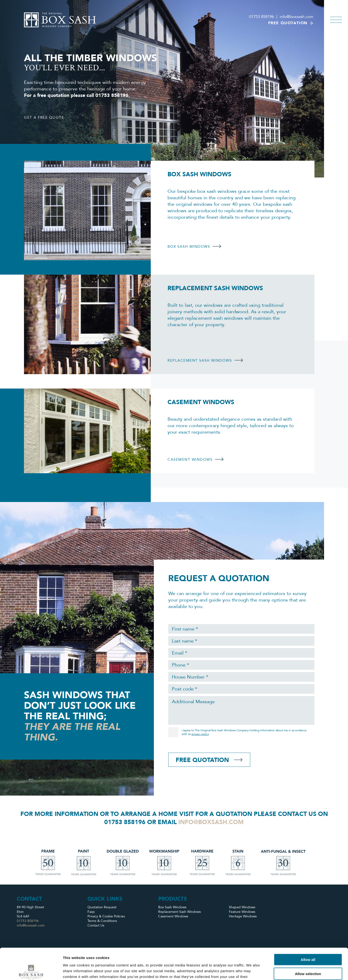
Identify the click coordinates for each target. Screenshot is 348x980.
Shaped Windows (242, 907)
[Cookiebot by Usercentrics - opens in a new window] (31, 971)
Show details (252, 971)
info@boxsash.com (296, 17)
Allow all (308, 928)
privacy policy (200, 734)
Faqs (91, 912)
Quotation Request (102, 907)
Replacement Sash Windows (180, 912)
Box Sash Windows (172, 907)
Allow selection (308, 942)
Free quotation (291, 23)
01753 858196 (261, 17)
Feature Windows (242, 912)
